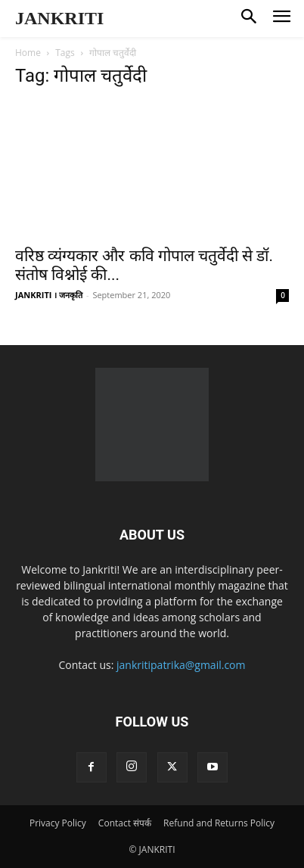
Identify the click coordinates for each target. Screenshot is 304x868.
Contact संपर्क (125, 823)
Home (28, 53)
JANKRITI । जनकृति (49, 295)
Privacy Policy (58, 823)
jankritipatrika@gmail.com (181, 665)
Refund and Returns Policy (219, 823)
